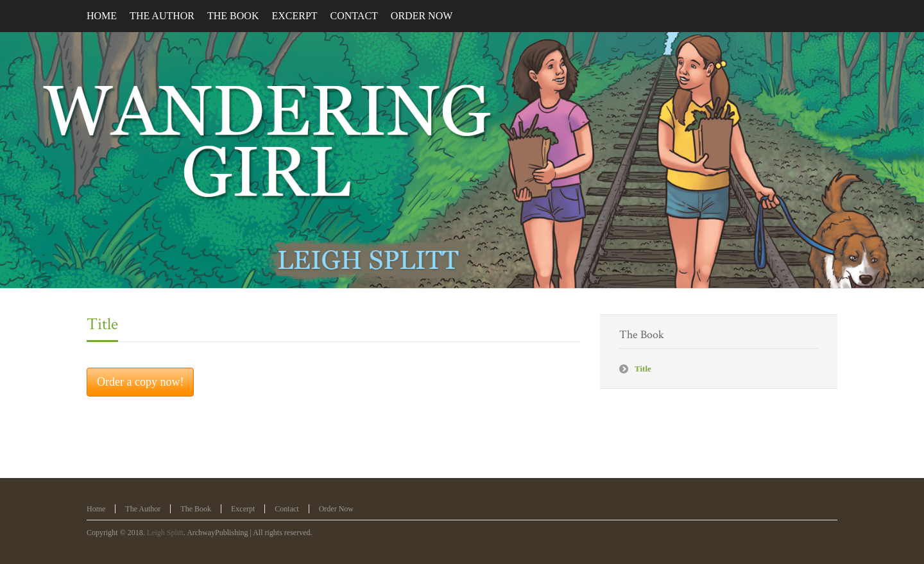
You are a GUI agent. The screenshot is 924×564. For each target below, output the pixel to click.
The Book (196, 509)
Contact (287, 509)
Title (102, 324)
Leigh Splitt (165, 533)
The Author (143, 509)
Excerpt (243, 509)
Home (96, 509)
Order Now (336, 509)
